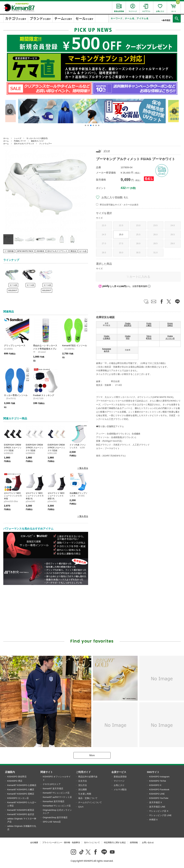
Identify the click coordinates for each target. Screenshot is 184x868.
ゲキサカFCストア (52, 784)
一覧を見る (83, 468)
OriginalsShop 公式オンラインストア (57, 812)
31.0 (155, 253)
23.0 (138, 225)
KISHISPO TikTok (158, 781)
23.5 (155, 225)
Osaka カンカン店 (170, 337)
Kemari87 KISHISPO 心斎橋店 (22, 785)
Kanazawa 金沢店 (107, 350)
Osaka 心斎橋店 (107, 337)
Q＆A (81, 807)
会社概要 (34, 843)
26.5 (173, 234)
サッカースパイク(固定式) (37, 138)
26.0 (155, 234)
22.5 (121, 225)
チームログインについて (90, 802)
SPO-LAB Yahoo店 (52, 822)
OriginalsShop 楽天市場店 (55, 817)
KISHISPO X (155, 785)
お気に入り (119, 785)
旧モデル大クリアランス (24, 144)
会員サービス (119, 772)
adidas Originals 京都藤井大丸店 (22, 828)
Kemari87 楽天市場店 (53, 789)
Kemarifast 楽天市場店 (54, 801)
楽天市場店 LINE (157, 807)
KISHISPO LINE (157, 794)
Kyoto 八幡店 (149, 324)
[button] (85, 125)
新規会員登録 (120, 777)
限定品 (73, 251)
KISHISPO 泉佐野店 (17, 777)
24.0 (173, 225)
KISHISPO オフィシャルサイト (57, 778)
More (92, 755)
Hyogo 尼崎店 (170, 324)
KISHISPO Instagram (159, 777)
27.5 (121, 243)
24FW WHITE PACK (25, 251)
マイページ (119, 781)
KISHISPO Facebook (159, 790)
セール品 (83, 251)
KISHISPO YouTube (159, 798)
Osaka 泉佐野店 (128, 324)
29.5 (104, 253)
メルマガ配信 (120, 790)
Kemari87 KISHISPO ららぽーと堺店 (22, 804)
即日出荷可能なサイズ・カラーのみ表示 (119, 205)
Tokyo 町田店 (149, 337)
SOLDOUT (13, 290)
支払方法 (83, 785)
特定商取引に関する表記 (115, 843)
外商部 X (153, 820)
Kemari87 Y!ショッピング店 (56, 793)
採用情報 (134, 843)
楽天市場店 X (156, 802)
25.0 (121, 234)
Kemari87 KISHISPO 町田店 (21, 810)
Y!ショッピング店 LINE (160, 815)
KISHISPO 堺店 (15, 781)
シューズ (18, 138)
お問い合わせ (148, 843)
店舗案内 (10, 772)
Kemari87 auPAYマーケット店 (57, 797)
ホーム (6, 138)
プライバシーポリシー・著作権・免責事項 (61, 843)
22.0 (104, 225)
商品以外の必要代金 (88, 777)
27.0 (104, 243)
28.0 (138, 243)
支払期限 (83, 790)
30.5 (138, 253)
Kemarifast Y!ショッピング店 (57, 806)
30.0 (121, 253)
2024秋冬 (40, 251)
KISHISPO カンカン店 (18, 798)
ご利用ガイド (83, 772)
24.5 (104, 234)
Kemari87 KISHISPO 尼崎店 (21, 794)
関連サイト (47, 772)
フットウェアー (45, 144)
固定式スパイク (37, 141)
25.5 (138, 234)
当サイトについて (92, 843)
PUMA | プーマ (20, 141)
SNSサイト (153, 772)
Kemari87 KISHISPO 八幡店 (21, 790)
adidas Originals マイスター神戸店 (22, 820)
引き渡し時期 (85, 794)
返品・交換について (88, 798)
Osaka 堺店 (128, 337)
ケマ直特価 (9, 251)
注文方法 (83, 781)
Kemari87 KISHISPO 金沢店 (21, 814)
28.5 (155, 243)
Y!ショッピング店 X (159, 811)
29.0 (173, 243)
